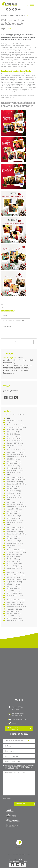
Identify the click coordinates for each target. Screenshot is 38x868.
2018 (9, 598)
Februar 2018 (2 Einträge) (15, 620)
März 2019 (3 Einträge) (14, 593)
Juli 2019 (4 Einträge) (14, 584)
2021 (9, 525)
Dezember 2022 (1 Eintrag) (16, 502)
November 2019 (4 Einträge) (16, 575)
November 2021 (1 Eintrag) (16, 529)
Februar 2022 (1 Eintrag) (15, 520)
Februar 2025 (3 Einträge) (15, 443)
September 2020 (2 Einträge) (16, 552)
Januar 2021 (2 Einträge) (15, 545)
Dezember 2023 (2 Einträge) (16, 477)
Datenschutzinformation (11, 769)
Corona (20, 358)
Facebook (6, 397)
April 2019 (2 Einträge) (14, 591)
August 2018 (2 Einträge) (15, 609)
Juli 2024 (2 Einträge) (14, 459)
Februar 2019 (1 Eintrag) (15, 595)
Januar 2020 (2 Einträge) (15, 568)
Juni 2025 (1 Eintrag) (14, 434)
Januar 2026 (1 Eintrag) (14, 420)
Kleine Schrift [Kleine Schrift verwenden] (13, 9)
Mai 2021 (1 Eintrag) (14, 538)
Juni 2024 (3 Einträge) (14, 461)
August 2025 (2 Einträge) (15, 429)
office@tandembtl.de (22, 719)
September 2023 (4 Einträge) (16, 484)
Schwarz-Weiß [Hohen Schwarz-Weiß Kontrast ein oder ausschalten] (7, 9)
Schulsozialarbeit (26, 360)
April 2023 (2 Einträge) (14, 493)
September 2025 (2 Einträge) (16, 427)
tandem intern (9, 368)
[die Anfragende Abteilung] (19, 741)
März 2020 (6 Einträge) (14, 563)
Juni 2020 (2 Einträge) (14, 557)
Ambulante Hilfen (11, 360)
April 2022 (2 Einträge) (14, 516)
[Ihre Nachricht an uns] (19, 783)
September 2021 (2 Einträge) (16, 534)
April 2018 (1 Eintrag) (14, 616)
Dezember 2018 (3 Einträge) (16, 600)
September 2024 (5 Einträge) (16, 457)
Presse (25, 370)
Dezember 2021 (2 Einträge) (16, 527)
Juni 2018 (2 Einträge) (14, 613)
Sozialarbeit (8, 373)
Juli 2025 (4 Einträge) (14, 432)
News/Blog (12, 15)
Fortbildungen (22, 368)
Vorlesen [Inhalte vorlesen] (19, 9)
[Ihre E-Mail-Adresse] (19, 756)
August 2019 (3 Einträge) (15, 582)
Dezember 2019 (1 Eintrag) (16, 573)
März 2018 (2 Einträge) (14, 618)
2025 (9, 423)
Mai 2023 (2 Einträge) (14, 491)
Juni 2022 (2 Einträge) (14, 511)
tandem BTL (4, 15)
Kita (13, 370)
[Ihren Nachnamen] (19, 746)
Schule (19, 370)
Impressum (15, 855)
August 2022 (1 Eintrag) (15, 509)
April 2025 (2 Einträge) (14, 439)
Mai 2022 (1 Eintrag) (14, 513)
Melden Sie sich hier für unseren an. (19, 728)
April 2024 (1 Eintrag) (14, 466)
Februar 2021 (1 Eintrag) (15, 543)
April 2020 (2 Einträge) (14, 561)
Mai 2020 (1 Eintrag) (14, 559)
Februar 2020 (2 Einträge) (15, 566)
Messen (29, 365)
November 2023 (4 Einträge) (16, 479)
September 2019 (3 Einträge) (16, 579)
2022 (9, 500)
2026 (9, 418)
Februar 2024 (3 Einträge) (15, 470)
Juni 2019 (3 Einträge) (14, 586)
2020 (9, 548)
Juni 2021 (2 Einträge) (14, 536)
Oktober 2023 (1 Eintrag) (15, 482)
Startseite (10, 4)
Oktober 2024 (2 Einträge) (16, 454)
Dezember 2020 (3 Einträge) (16, 550)
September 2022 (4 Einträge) (16, 507)
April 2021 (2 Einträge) (14, 541)
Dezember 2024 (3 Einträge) (16, 450)
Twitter (11, 397)
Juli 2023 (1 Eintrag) (13, 486)
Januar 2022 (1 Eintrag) (14, 523)
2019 (9, 570)
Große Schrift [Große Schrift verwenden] (16, 9)
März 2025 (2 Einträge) (14, 441)
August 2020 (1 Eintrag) (15, 554)
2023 (9, 475)
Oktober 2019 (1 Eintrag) (15, 577)
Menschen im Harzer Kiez (14, 365)
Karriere (14, 723)
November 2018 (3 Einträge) (16, 602)
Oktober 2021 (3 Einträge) (16, 532)
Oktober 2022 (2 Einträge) (16, 504)
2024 (9, 448)
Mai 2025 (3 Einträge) (14, 436)
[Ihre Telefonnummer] (19, 761)
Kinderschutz (9, 363)
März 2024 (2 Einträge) (14, 468)
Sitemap (28, 855)
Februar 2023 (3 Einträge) (15, 498)
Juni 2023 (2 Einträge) (14, 489)
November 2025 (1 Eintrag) (16, 425)
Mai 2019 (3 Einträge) (14, 588)
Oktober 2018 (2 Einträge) (16, 604)
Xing (16, 397)
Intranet (10, 855)
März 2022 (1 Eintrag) (14, 518)
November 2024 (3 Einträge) (16, 452)
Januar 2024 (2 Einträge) (15, 473)
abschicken (21, 804)
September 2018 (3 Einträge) (16, 607)
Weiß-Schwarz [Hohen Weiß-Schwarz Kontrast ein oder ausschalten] (10, 9)
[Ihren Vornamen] (19, 751)
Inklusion (7, 370)
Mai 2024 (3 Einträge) (14, 464)
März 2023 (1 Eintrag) (14, 495)
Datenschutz (22, 855)
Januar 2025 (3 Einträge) (15, 445)
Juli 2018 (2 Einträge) (14, 611)
